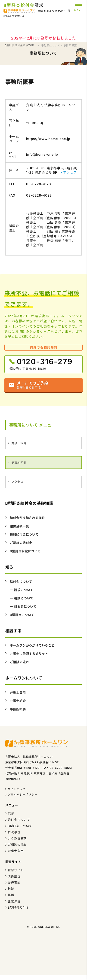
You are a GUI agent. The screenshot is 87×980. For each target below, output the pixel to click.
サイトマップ (17, 789)
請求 (24, 5)
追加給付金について (24, 534)
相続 (11, 889)
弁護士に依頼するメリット (29, 654)
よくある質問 (17, 838)
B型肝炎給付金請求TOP (19, 45)
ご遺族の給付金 (21, 543)
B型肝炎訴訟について (25, 551)
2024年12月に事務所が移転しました (43, 38)
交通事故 (14, 883)
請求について (24, 590)
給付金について (21, 581)
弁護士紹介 (19, 443)
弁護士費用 (18, 692)
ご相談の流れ (20, 662)
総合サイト (16, 870)
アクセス (70, 172)
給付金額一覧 (20, 526)
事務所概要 (19, 462)
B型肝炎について (22, 615)
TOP (11, 813)
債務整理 (14, 876)
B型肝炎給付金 (18, 907)
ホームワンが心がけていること (32, 645)
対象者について (25, 606)
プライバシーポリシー (22, 795)
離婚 (11, 895)
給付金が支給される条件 (28, 518)
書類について (24, 598)
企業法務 (14, 901)
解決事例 (14, 832)
